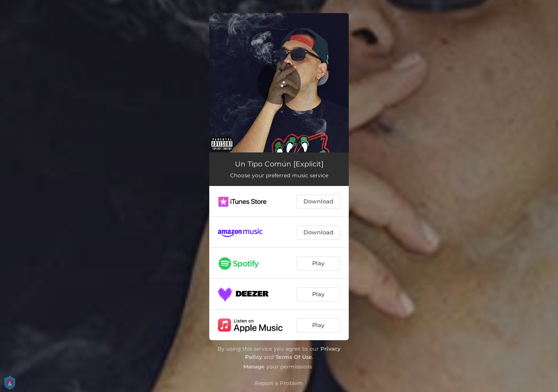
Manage (254, 367)
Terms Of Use (294, 357)
